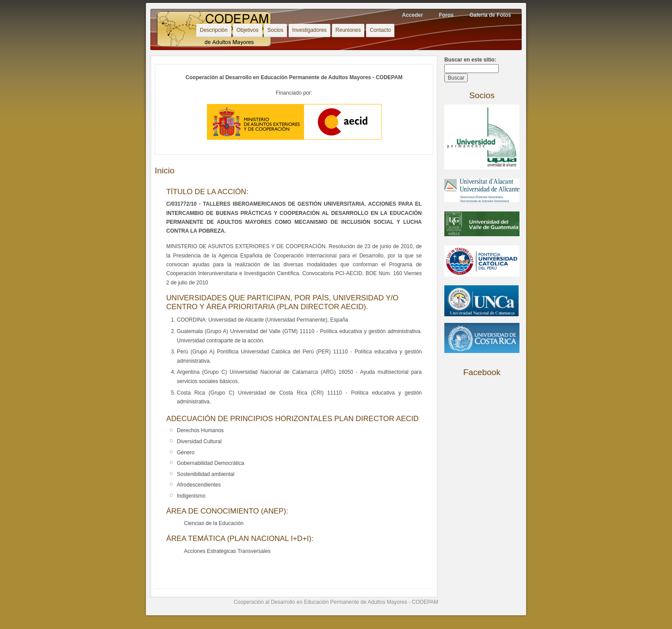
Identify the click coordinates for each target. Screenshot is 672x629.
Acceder (412, 15)
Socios (275, 30)
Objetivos (248, 30)
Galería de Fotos (490, 15)
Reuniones (348, 30)
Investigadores (309, 30)
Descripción (214, 30)
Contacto (380, 30)
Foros (446, 15)
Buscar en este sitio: (470, 60)
